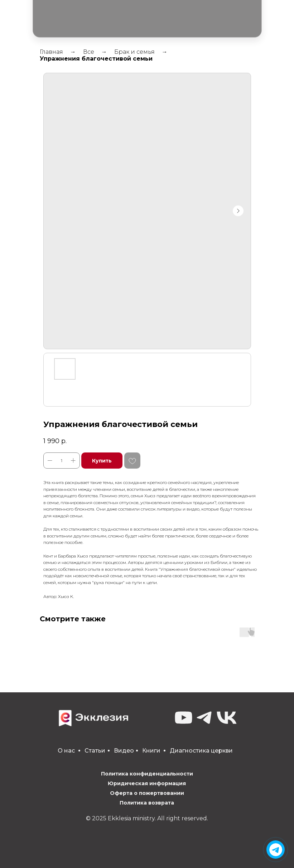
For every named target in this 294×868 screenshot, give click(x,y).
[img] (276, 850)
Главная (51, 52)
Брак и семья (134, 52)
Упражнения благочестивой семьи (96, 59)
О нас (66, 751)
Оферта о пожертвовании (147, 793)
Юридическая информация (147, 783)
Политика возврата (147, 803)
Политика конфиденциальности (147, 774)
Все (89, 52)
